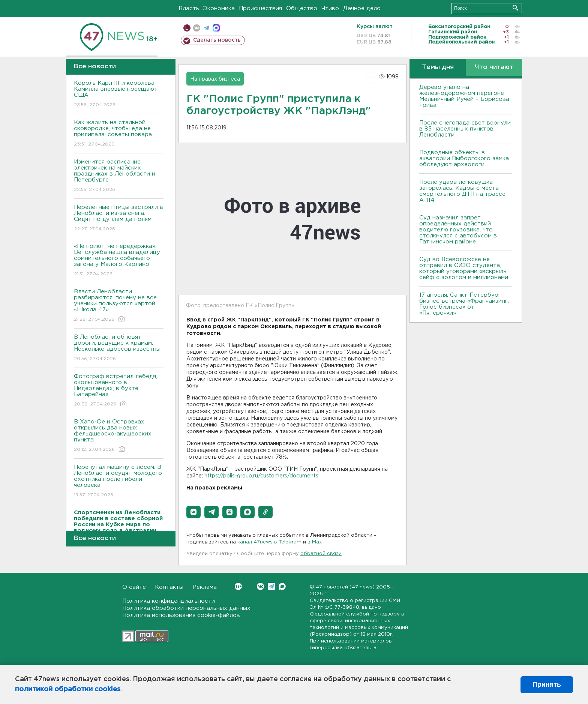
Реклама (205, 587)
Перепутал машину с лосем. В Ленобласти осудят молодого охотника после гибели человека (119, 481)
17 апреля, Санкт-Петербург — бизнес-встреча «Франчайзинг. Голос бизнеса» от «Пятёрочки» (464, 304)
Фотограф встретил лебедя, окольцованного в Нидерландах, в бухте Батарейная (119, 391)
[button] (193, 512)
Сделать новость (217, 40)
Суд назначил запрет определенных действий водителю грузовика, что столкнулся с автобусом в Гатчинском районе (458, 230)
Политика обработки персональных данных (186, 608)
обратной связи (321, 554)
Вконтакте (238, 586)
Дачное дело (362, 8)
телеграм (206, 28)
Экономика (219, 8)
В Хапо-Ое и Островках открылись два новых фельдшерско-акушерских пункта (119, 436)
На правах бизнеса (215, 79)
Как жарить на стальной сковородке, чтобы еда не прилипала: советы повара (119, 134)
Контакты (169, 587)
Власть (189, 8)
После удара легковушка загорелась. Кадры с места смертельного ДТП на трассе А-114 (462, 191)
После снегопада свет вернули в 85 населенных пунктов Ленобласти (465, 129)
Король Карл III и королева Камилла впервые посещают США (119, 94)
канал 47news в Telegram (269, 542)
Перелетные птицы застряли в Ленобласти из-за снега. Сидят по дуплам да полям (119, 218)
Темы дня (438, 67)
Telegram (271, 586)
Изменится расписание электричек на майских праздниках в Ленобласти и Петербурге (119, 176)
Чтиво (330, 8)
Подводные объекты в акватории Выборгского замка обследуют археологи (464, 158)
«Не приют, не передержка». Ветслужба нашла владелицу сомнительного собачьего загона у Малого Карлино (119, 260)
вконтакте (197, 28)
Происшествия (260, 8)
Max (282, 586)
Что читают (494, 67)
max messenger (216, 28)
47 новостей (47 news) (345, 587)
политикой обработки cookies (68, 689)
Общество (302, 8)
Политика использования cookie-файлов (181, 615)
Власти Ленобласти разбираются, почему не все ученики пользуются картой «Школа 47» (119, 306)
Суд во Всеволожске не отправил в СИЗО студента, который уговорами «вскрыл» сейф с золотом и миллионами (464, 268)
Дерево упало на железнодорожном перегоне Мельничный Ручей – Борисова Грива (464, 96)
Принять (547, 684)
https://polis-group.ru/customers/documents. (262, 476)
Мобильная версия (187, 28)
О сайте (134, 587)
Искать (515, 8)
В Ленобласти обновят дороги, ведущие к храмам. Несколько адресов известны (119, 348)
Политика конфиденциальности (169, 601)
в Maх (315, 542)
